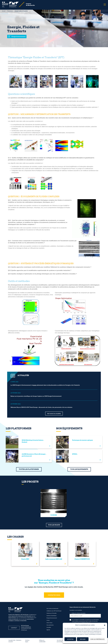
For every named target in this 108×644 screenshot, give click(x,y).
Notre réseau (49, 623)
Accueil (4, 11)
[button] (105, 625)
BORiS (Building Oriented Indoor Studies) (32, 441)
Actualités (49, 627)
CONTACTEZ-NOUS (54, 595)
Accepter (70, 639)
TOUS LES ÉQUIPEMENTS (79, 469)
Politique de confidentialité (42, 641)
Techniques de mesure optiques (83, 440)
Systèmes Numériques (52, 616)
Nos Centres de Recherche (52, 608)
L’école (48, 620)
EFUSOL (75, 454)
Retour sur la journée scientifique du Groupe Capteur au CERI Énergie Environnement (36, 396)
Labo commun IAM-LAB (54, 559)
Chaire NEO (25, 559)
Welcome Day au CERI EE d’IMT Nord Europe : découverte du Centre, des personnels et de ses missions (41, 407)
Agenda (48, 630)
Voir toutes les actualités (54, 414)
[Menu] (105, 5)
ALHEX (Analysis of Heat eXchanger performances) (34, 455)
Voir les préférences (97, 639)
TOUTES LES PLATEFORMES (29, 469)
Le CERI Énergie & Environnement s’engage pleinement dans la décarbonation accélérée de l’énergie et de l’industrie (45, 385)
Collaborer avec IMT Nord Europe (54, 611)
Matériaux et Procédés (52, 613)
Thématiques (10, 11)
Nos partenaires (50, 625)
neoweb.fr (11, 642)
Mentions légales (27, 641)
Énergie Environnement (52, 618)
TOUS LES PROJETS (54, 525)
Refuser (83, 639)
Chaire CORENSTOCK (82, 559)
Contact (14, 628)
